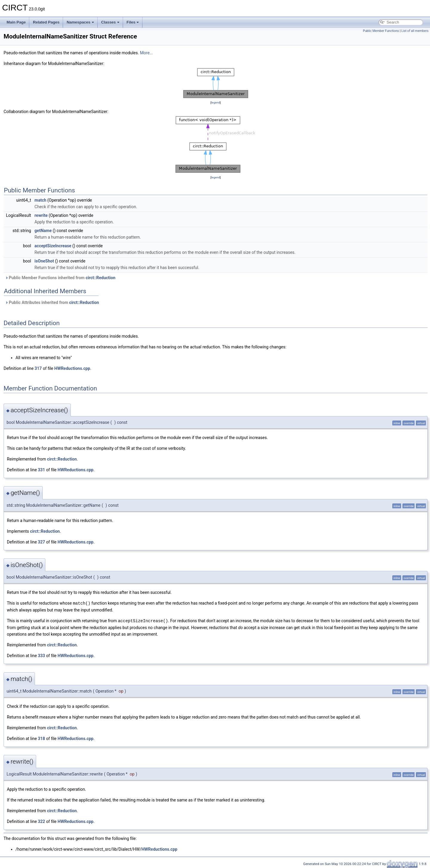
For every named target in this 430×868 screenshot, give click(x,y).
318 (42, 738)
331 (42, 470)
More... (146, 53)
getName (43, 231)
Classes (110, 22)
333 (42, 655)
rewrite (41, 215)
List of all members (415, 31)
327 (42, 542)
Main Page (16, 22)
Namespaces (80, 22)
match (41, 200)
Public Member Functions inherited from (60, 278)
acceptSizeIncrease (53, 246)
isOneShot (44, 261)
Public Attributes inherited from (52, 302)
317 (38, 368)
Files (133, 22)
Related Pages (46, 22)
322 (42, 821)
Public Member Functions (381, 31)
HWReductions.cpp (72, 368)
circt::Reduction (101, 278)
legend (215, 102)
